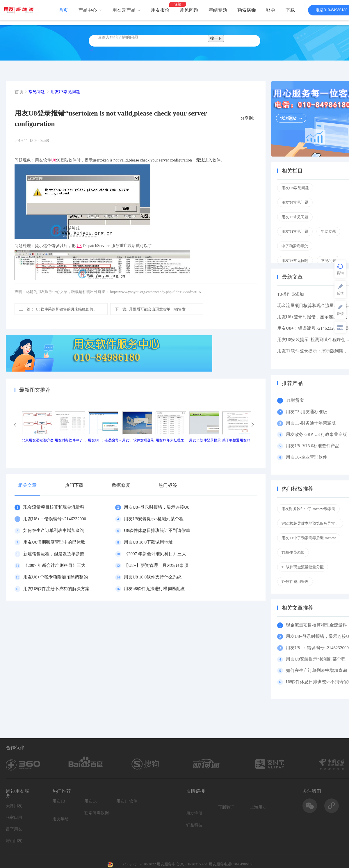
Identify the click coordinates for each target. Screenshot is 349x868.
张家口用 (14, 818)
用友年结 (60, 819)
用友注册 (194, 813)
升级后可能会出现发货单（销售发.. (151, 309)
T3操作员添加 (291, 294)
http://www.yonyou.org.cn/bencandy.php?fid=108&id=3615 (155, 292)
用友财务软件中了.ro (71, 440)
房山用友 (14, 841)
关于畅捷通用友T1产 (238, 440)
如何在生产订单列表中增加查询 (54, 530)
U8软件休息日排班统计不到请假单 (157, 530)
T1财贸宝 (295, 400)
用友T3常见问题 (295, 217)
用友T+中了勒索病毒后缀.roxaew (309, 538)
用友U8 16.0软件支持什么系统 (153, 577)
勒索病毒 (247, 10)
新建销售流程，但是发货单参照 (54, 554)
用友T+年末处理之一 (172, 440)
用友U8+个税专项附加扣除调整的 (56, 577)
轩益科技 (194, 825)
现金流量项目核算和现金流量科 (54, 507)
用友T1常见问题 (295, 231)
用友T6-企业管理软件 (307, 457)
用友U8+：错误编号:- (104, 440)
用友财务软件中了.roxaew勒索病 (308, 509)
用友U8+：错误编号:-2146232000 (55, 519)
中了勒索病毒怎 (295, 246)
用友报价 (160, 10)
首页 (63, 10)
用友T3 (59, 801)
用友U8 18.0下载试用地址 (148, 542)
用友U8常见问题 (65, 92)
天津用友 (14, 806)
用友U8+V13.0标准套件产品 (313, 446)
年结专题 (218, 10)
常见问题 (189, 10)
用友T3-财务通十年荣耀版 (312, 423)
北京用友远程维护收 (38, 440)
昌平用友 (14, 829)
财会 (271, 10)
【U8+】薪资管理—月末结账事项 (156, 565)
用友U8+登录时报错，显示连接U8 (157, 507)
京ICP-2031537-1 (194, 864)
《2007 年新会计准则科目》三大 (155, 554)
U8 (54, 160)
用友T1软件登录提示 (205, 440)
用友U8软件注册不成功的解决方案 (56, 589)
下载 (290, 10)
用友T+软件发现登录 (138, 440)
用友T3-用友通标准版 (307, 412)
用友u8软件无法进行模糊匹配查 (154, 589)
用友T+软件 (127, 801)
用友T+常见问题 (295, 261)
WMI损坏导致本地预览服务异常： (310, 523)
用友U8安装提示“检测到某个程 (154, 519)
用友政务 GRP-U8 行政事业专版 (316, 434)
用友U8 (91, 801)
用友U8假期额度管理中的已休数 (54, 542)
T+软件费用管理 (295, 582)
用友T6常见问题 (295, 202)
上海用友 (258, 807)
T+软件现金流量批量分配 (303, 567)
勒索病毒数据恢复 (99, 813)
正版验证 (226, 807)
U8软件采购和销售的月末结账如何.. (57, 309)
